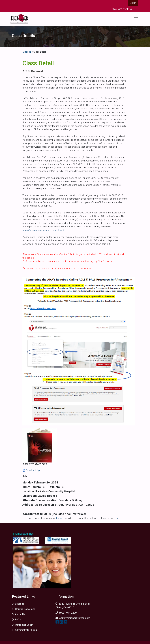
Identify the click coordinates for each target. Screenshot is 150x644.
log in (59, 518)
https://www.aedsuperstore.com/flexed (43, 230)
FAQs (17, 620)
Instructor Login (23, 625)
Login (133, 3)
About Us (19, 614)
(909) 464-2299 (68, 613)
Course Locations (24, 609)
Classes (27, 52)
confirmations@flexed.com (75, 618)
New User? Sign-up (122, 9)
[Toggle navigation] (136, 19)
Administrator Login (25, 630)
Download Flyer (33, 470)
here (119, 518)
